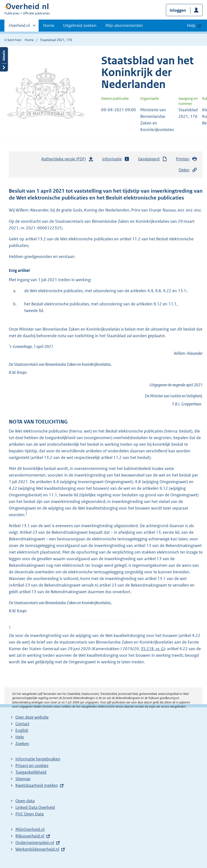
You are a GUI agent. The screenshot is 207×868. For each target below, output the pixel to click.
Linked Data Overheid (35, 807)
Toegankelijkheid (31, 772)
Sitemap (23, 779)
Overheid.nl (19, 27)
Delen (188, 170)
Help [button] (191, 25)
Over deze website (32, 717)
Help (20, 737)
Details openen (4, 59)
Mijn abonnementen (124, 25)
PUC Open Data (30, 814)
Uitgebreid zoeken (80, 25)
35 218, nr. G (152, 649)
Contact (22, 724)
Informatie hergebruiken (38, 759)
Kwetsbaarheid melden (37, 785)
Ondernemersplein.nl (35, 843)
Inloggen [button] (178, 10)
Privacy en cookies (32, 766)
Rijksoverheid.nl (30, 836)
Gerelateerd (153, 159)
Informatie (116, 159)
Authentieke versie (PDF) (67, 160)
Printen (187, 159)
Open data (25, 801)
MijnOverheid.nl (30, 829)
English (22, 730)
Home (49, 25)
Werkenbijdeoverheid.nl (37, 849)
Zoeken (22, 744)
